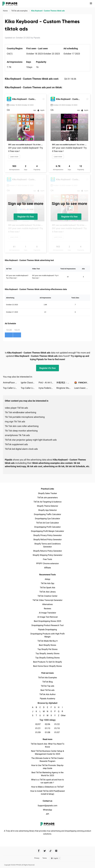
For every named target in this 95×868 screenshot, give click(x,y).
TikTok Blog (47, 682)
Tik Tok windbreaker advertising (20, 412)
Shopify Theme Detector (47, 506)
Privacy (37, 858)
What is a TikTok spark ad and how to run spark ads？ (48, 781)
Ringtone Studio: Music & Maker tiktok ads (65, 388)
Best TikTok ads (47, 690)
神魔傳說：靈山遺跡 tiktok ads (65, 383)
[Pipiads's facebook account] (39, 851)
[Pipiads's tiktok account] (50, 851)
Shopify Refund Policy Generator (48, 540)
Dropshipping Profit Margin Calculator (47, 531)
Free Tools (47, 559)
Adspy (47, 579)
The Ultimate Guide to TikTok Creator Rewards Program (47, 760)
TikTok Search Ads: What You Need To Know (47, 745)
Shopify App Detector (48, 510)
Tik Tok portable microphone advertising (25, 417)
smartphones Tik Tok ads (17, 435)
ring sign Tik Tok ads (15, 422)
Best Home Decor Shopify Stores (47, 666)
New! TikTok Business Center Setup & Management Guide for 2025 (47, 753)
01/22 (57, 724)
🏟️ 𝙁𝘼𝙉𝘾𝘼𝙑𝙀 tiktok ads (83, 383)
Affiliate (47, 568)
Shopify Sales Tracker (48, 493)
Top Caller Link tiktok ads (12, 388)
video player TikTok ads (16, 408)
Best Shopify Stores (47, 645)
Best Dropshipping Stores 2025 (47, 621)
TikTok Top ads (47, 686)
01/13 (48, 728)
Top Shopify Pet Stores (47, 649)
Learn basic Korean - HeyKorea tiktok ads (83, 388)
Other (62, 715)
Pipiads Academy (47, 699)
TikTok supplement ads (16, 444)
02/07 (38, 724)
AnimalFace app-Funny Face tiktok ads (12, 383)
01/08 (48, 732)
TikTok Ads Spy (47, 583)
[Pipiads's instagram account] (56, 851)
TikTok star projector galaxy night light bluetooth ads (31, 440)
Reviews (48, 609)
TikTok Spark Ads (47, 588)
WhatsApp (47, 810)
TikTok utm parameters (48, 498)
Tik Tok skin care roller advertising (22, 426)
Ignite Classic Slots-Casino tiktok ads (30, 383)
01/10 (57, 728)
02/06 (48, 724)
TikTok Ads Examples (48, 678)
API (48, 814)
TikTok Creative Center (48, 596)
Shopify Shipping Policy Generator (47, 555)
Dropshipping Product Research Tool (47, 625)
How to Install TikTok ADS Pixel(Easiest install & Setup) (48, 793)
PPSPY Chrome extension (48, 564)
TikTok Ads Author (48, 694)
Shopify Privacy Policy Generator (47, 535)
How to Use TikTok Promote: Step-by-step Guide (47, 767)
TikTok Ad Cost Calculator (47, 523)
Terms (45, 858)
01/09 (38, 732)
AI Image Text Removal (48, 617)
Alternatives (48, 604)
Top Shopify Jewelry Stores (48, 653)
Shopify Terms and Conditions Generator (47, 545)
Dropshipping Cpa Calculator (48, 519)
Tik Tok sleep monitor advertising (21, 431)
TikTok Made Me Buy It (47, 641)
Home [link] (6, 11)
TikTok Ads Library (47, 592)
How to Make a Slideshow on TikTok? (47, 787)
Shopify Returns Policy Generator (47, 551)
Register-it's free (26, 217)
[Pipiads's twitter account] (45, 851)
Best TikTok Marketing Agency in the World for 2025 (47, 774)
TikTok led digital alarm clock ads (21, 449)
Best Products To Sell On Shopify (48, 662)
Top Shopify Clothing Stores (47, 658)
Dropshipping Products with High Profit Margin (47, 635)
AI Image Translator (47, 613)
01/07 (57, 732)
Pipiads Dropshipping (47, 630)
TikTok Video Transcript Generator (47, 600)
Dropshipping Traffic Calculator (47, 514)
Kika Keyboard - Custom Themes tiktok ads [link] (48, 11)
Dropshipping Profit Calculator (47, 527)
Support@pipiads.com (47, 806)
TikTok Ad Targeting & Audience (47, 502)
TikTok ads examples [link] (20, 11)
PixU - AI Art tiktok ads (47, 383)
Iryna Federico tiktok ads (47, 388)
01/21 (38, 728)
